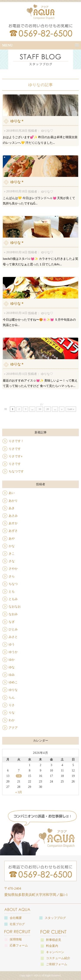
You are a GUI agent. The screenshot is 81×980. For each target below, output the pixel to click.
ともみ (13, 599)
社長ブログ (17, 924)
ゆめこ (13, 682)
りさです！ (16, 441)
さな (12, 561)
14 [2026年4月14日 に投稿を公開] (19, 776)
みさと (13, 637)
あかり (13, 501)
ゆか (12, 660)
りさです (15, 449)
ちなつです (16, 471)
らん (12, 698)
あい (12, 493)
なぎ (12, 622)
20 (48, 409)
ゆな (12, 667)
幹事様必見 (54, 940)
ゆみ (12, 675)
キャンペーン (55, 952)
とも (12, 591)
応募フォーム (19, 945)
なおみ (13, 614)
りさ (12, 705)
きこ (12, 554)
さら (12, 576)
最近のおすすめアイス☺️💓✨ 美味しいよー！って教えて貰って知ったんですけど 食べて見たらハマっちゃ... (40, 362)
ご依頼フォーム (57, 964)
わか (12, 720)
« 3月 (19, 792)
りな (12, 713)
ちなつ (13, 584)
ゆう (12, 644)
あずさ (13, 531)
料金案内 (52, 946)
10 (40, 409)
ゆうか (13, 652)
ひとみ (13, 629)
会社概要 (16, 918)
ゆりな (13, 690)
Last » (71, 409)
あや (12, 539)
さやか (13, 569)
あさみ (13, 516)
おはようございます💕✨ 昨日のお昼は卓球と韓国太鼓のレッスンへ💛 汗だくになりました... (40, 119)
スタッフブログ (55, 918)
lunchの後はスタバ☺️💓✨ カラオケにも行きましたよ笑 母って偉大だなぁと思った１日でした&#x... (40, 241)
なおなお (15, 607)
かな (12, 546)
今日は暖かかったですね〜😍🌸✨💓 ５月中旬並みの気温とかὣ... (40, 302)
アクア (13, 728)
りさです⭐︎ (16, 456)
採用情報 (16, 939)
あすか (13, 523)
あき (12, 508)
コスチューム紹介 (58, 958)
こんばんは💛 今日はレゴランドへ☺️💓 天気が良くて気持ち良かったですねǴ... (40, 180)
